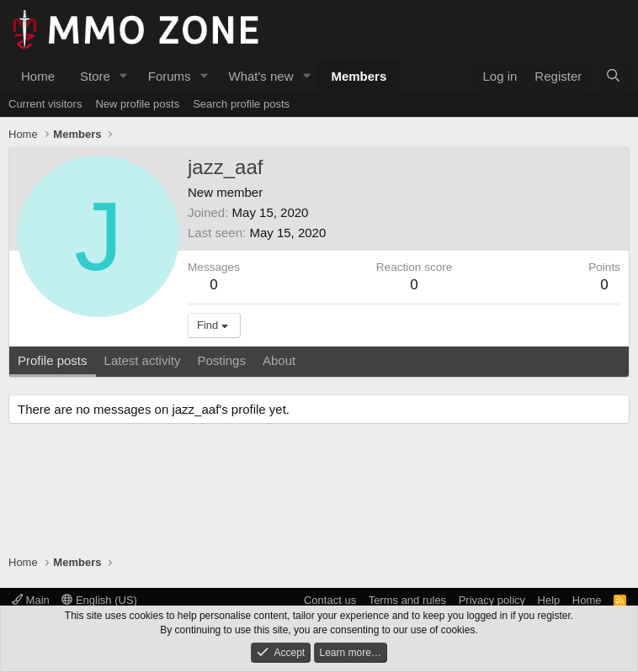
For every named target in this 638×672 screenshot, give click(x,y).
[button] (124, 76)
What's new (261, 76)
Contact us (330, 600)
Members (359, 76)
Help (549, 600)
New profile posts (137, 104)
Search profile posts (241, 104)
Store (95, 76)
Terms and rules (407, 600)
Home (38, 76)
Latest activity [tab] (143, 360)
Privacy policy (492, 600)
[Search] (613, 76)
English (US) (99, 600)
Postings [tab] (221, 360)
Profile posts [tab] (53, 360)
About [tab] (279, 360)
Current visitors (45, 104)
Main (31, 600)
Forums (170, 76)
